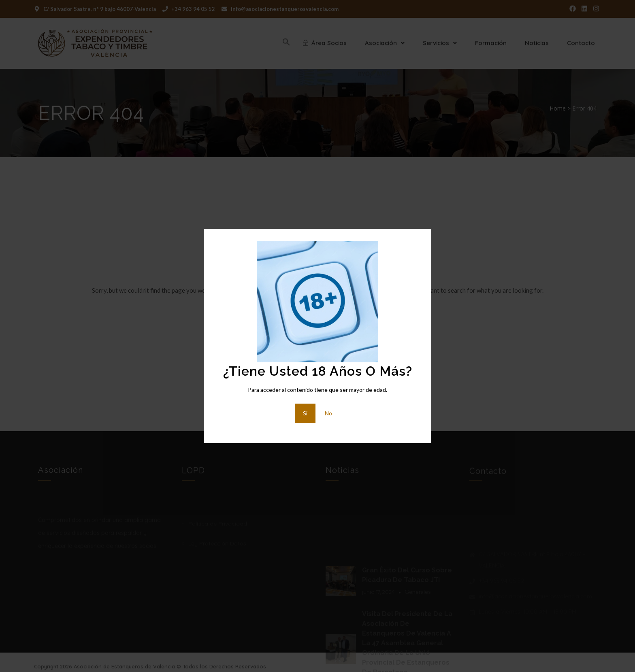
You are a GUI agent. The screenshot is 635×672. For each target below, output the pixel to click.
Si (305, 413)
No (328, 413)
